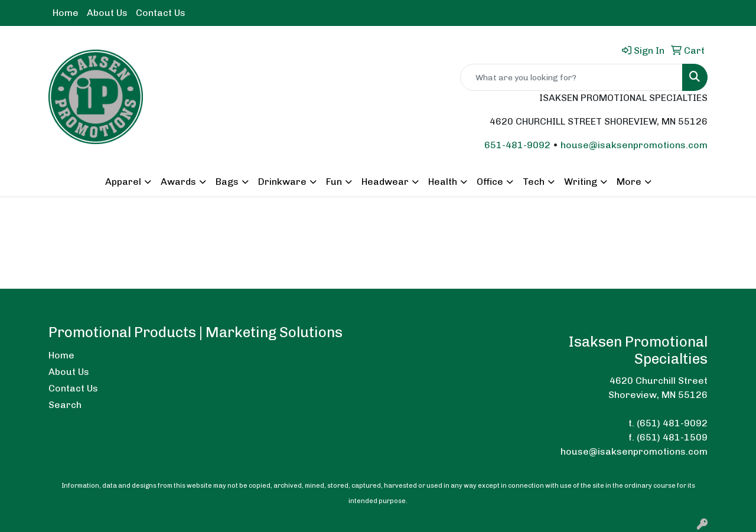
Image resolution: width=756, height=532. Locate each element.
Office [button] (490, 182)
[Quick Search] (571, 77)
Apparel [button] (123, 182)
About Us (107, 13)
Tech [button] (534, 182)
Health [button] (443, 182)
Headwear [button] (385, 182)
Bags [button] (227, 182)
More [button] (629, 182)
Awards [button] (178, 182)
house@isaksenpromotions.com (634, 145)
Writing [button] (581, 182)
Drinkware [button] (282, 182)
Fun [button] (334, 182)
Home (66, 13)
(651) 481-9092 (672, 423)
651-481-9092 (517, 145)
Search (65, 405)
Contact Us (161, 13)
